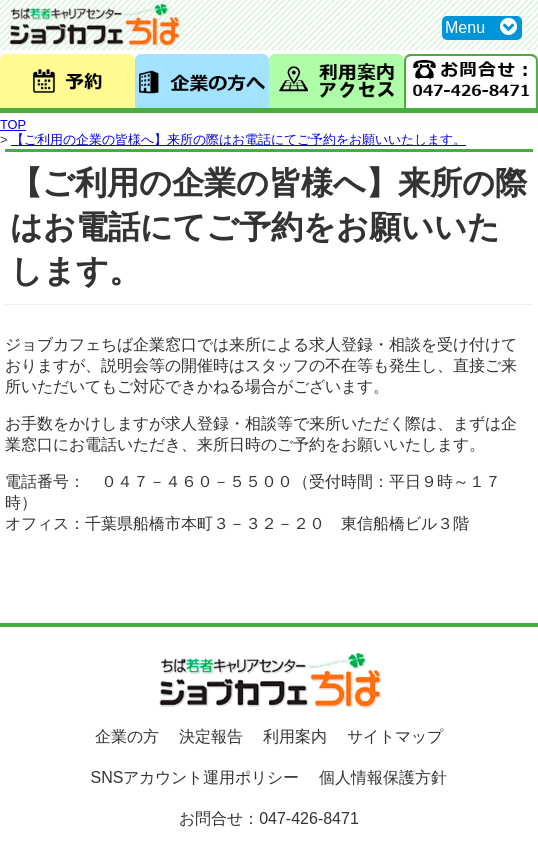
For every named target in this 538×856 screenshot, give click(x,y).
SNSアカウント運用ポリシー (195, 777)
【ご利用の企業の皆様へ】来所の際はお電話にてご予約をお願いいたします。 (238, 139)
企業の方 (127, 736)
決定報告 (211, 736)
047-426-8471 (309, 818)
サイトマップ (395, 736)
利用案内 (295, 736)
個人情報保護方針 (383, 777)
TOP (13, 124)
